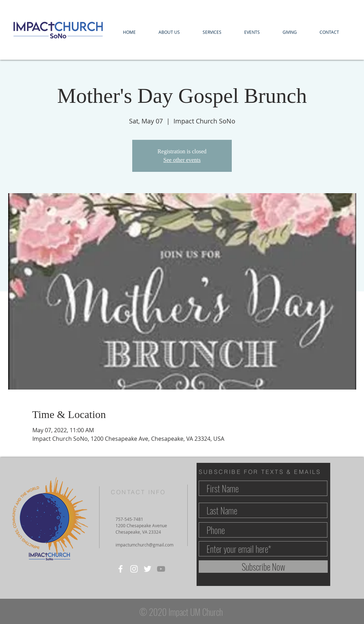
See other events (182, 160)
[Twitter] (148, 569)
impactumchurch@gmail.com (144, 545)
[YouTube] (161, 569)
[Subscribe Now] (263, 567)
